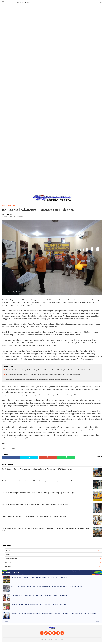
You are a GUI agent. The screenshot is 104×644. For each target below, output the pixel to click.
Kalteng (8, 567)
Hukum (7, 554)
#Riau (14, 448)
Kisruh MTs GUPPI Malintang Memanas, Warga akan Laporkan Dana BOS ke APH (39, 604)
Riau (13, 206)
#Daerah (6, 448)
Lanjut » (98, 622)
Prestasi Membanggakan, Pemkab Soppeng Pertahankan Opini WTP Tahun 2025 (39, 577)
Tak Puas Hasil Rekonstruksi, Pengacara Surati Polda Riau (38, 210)
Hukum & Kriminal (11, 558)
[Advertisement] (52, 16)
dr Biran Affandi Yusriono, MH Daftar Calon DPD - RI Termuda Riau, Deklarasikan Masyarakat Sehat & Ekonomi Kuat (43, 375)
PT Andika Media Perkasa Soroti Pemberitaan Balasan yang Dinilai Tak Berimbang (39, 595)
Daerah (9, 206)
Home (4, 206)
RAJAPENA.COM (58, 640)
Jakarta (8, 563)
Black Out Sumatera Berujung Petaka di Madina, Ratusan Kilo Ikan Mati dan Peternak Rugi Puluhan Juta (39, 379)
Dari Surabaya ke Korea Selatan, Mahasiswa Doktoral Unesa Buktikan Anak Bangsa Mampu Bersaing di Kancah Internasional (54, 614)
